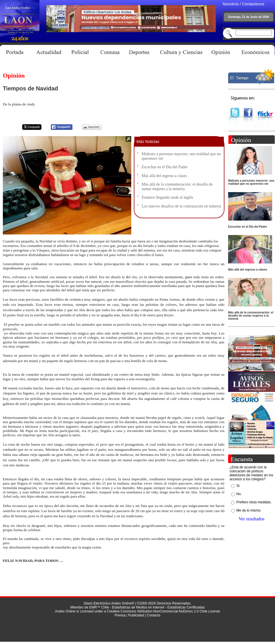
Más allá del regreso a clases (164, 176)
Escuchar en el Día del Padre (165, 167)
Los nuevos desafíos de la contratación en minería (182, 206)
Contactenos (253, 4)
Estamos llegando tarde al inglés (167, 197)
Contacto (153, 615)
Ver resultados (252, 519)
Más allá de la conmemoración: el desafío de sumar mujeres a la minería (177, 187)
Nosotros (231, 4)
